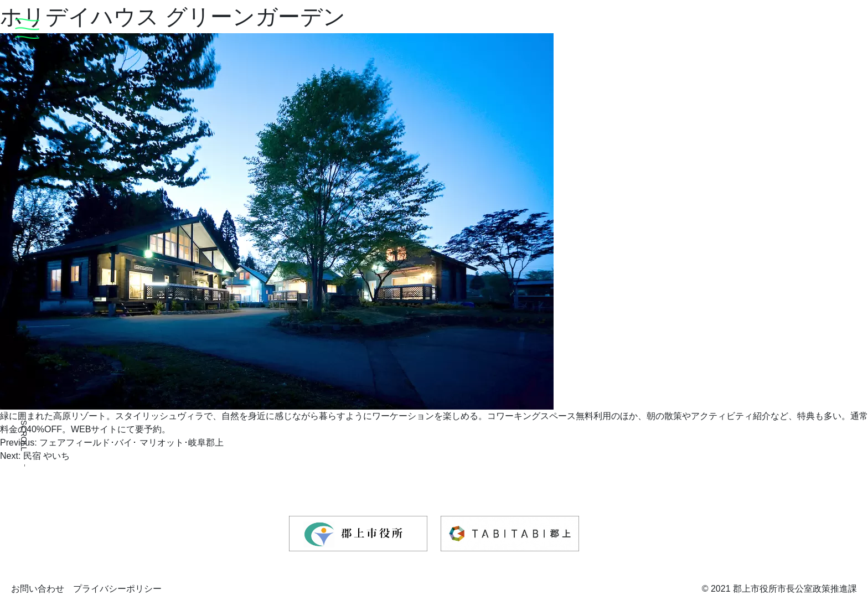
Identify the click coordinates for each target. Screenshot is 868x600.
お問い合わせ (38, 589)
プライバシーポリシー (117, 589)
